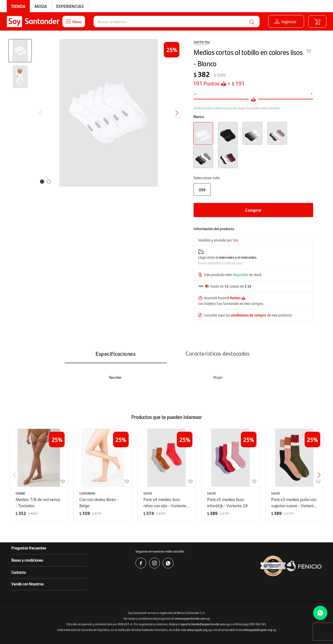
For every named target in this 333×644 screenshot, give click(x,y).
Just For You (202, 42)
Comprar (253, 210)
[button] (252, 22)
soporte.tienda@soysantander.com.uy (205, 624)
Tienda (18, 6)
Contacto (19, 572)
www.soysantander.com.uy (192, 618)
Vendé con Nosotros (27, 584)
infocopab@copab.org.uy (260, 630)
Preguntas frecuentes (29, 548)
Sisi (236, 240)
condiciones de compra (248, 315)
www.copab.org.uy (199, 630)
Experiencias (70, 6)
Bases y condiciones (27, 560)
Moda (41, 6)
